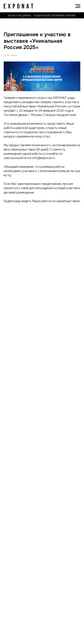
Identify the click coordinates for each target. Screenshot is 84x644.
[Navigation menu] (78, 6)
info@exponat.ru (44, 158)
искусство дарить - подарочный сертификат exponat (42, 16)
